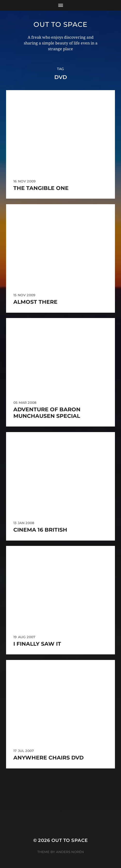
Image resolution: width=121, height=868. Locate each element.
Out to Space (60, 24)
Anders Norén (70, 852)
